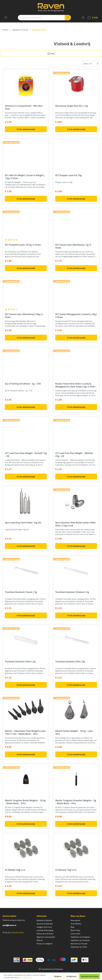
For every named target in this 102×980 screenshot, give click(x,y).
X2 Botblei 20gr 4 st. (15, 870)
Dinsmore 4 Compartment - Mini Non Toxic (24, 107)
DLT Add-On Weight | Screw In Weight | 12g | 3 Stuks (25, 177)
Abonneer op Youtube (79, 944)
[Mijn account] (83, 18)
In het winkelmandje (26, 129)
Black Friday (75, 930)
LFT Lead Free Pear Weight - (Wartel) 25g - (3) (74, 455)
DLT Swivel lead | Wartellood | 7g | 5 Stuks (73, 246)
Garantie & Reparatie (45, 924)
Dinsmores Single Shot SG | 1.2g (72, 106)
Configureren (71, 976)
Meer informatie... (26, 977)
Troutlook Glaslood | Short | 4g (20, 662)
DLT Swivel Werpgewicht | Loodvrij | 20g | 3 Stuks (76, 316)
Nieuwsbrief (75, 920)
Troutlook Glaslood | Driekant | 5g (72, 592)
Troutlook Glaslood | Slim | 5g (70, 662)
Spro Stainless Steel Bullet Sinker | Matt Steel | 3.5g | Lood (75, 524)
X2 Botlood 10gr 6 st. (66, 870)
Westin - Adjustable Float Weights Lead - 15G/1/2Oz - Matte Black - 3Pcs (26, 732)
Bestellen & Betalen (44, 920)
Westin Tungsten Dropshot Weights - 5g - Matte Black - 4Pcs (76, 802)
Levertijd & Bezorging (45, 930)
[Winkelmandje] (93, 18)
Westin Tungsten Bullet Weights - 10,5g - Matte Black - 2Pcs (25, 802)
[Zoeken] (68, 18)
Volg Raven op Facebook (80, 940)
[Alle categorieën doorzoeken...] (41, 18)
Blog (72, 927)
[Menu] (6, 17)
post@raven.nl (9, 925)
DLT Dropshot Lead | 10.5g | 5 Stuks (23, 245)
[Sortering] (91, 64)
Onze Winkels (76, 924)
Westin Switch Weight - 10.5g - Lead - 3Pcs (75, 732)
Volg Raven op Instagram (80, 937)
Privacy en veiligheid (45, 944)
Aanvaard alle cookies (90, 976)
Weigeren (58, 976)
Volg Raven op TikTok (79, 947)
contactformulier (17, 932)
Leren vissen (76, 934)
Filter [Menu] (51, 53)
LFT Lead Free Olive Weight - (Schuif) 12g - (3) (26, 455)
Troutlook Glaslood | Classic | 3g (21, 592)
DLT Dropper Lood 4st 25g (68, 175)
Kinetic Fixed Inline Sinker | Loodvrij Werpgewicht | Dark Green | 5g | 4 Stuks (75, 385)
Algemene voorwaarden (46, 937)
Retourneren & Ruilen (45, 934)
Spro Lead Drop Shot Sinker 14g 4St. (23, 523)
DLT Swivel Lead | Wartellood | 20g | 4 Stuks (24, 316)
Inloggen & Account (44, 927)
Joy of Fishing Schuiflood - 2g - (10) (23, 384)
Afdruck (40, 940)
